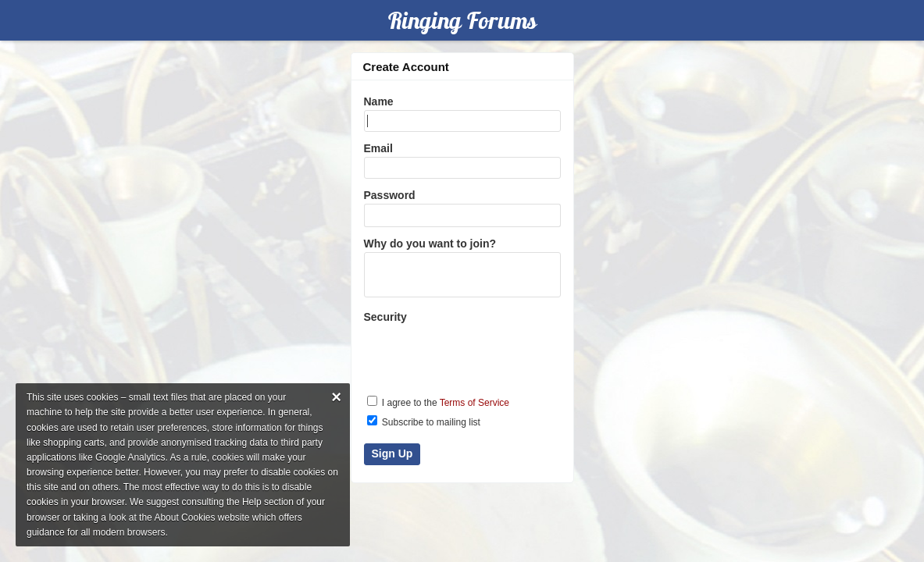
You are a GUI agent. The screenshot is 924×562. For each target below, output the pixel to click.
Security (385, 317)
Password (390, 195)
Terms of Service (474, 403)
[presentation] (463, 352)
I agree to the (439, 402)
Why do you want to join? (430, 244)
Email (378, 148)
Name (379, 101)
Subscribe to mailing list (424, 421)
